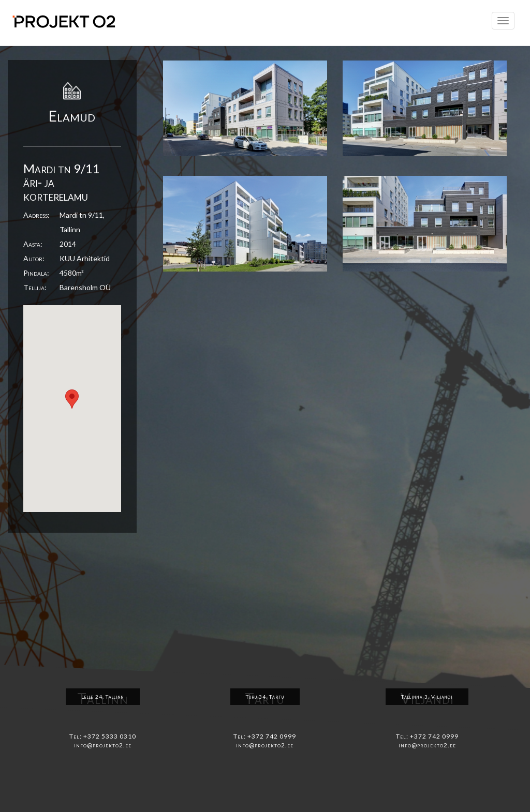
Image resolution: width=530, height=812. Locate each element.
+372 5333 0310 (110, 736)
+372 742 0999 (272, 736)
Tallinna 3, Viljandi (427, 697)
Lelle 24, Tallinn (103, 697)
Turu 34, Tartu (265, 697)
